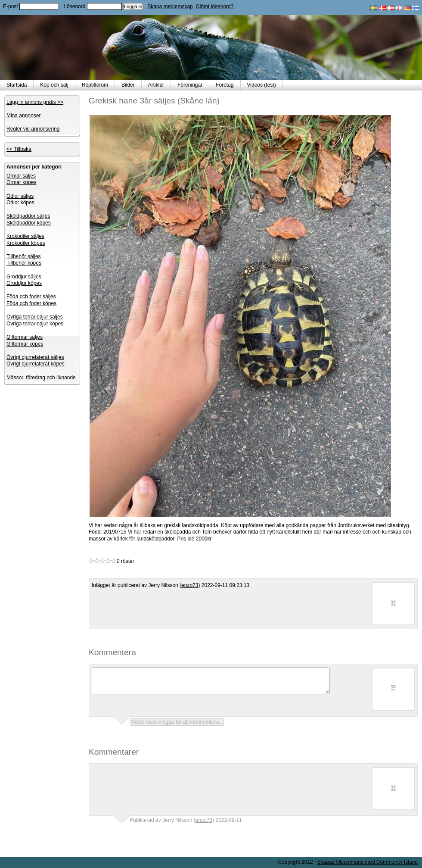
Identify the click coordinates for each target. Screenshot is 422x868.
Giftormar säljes (25, 337)
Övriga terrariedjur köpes (35, 324)
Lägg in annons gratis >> (35, 102)
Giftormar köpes (25, 344)
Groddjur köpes (24, 283)
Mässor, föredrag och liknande (41, 378)
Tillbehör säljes (24, 256)
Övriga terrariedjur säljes (35, 317)
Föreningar (190, 85)
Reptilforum (95, 85)
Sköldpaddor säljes (28, 216)
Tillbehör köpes (24, 263)
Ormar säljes (21, 176)
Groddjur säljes (24, 277)
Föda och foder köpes (31, 303)
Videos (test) (262, 85)
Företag (225, 85)
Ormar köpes (21, 182)
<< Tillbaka (19, 149)
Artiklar (156, 85)
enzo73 (190, 585)
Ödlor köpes (20, 203)
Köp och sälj (54, 85)
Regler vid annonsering (33, 129)
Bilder (128, 85)
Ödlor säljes (20, 196)
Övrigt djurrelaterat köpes (36, 364)
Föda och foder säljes (31, 297)
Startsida (17, 85)
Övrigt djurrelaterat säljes (35, 357)
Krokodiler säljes (25, 236)
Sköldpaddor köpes (29, 223)
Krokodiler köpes (26, 243)
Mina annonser (23, 116)
